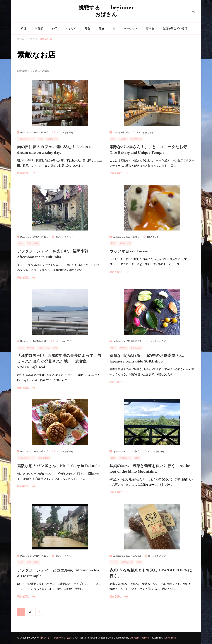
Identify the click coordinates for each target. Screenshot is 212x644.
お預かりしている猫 (175, 28)
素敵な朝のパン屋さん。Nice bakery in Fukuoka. (59, 466)
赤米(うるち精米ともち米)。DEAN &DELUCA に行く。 (151, 573)
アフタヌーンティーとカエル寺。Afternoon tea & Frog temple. (58, 573)
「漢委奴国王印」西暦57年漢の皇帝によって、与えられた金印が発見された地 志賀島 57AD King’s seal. (59, 362)
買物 (55, 348)
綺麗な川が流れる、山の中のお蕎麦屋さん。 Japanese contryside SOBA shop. (148, 359)
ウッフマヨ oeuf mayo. (129, 251)
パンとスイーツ (26, 139)
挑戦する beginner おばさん (106, 11)
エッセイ (71, 28)
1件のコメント (154, 237)
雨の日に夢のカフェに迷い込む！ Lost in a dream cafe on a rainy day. (54, 150)
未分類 (39, 28)
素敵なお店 (52, 139)
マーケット (131, 28)
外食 (87, 28)
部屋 (101, 28)
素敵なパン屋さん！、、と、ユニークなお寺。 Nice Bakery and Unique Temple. (150, 150)
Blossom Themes (139, 638)
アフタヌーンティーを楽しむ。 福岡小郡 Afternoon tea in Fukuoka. (53, 254)
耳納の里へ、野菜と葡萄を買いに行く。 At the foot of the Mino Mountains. (150, 469)
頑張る (150, 28)
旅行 (54, 28)
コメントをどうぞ (65, 133)
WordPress (170, 638)
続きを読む (23, 173)
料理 (24, 28)
